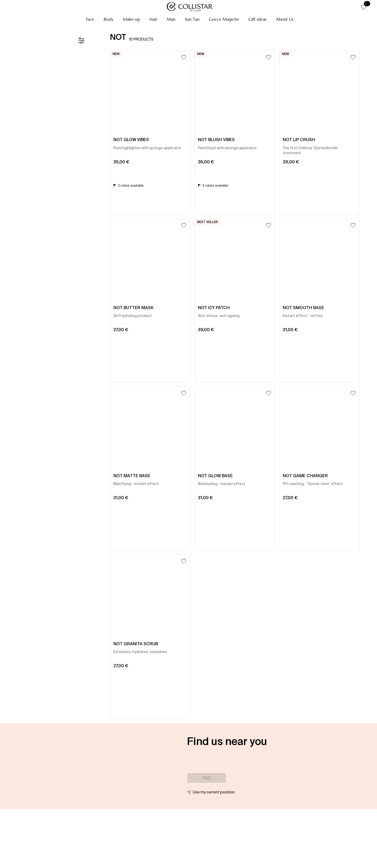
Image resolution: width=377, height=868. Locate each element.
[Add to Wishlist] (184, 57)
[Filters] (81, 41)
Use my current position (214, 792)
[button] (90, 19)
